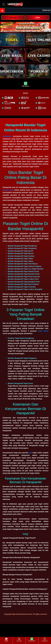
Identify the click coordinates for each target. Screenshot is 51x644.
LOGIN (37, 18)
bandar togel (8, 190)
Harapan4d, (7, 136)
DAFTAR (13, 18)
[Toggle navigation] (4, 4)
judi (30, 453)
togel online (43, 331)
